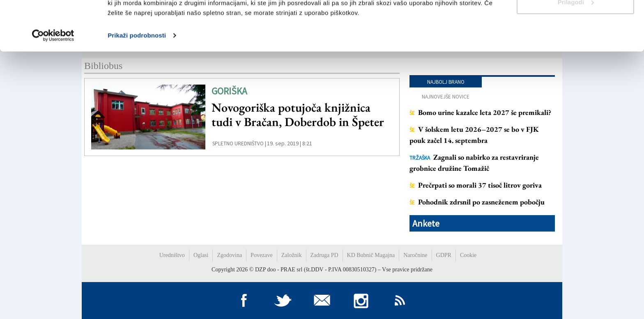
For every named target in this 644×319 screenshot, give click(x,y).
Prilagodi (576, 49)
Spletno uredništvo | (239, 143)
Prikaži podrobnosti (137, 82)
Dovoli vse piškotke (575, 22)
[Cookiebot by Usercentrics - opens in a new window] (53, 82)
